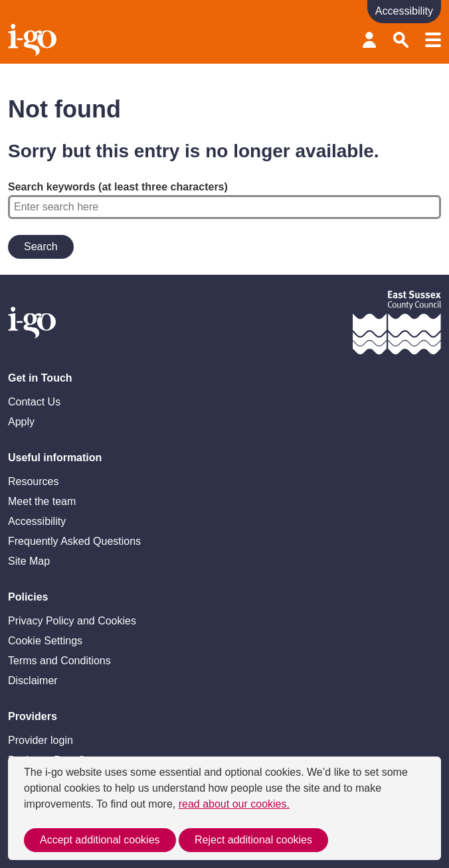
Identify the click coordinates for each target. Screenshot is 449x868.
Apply (21, 422)
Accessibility (37, 521)
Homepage (34, 40)
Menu (433, 40)
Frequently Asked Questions (74, 541)
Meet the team (42, 501)
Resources (33, 481)
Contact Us (34, 402)
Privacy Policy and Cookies (72, 621)
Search (401, 40)
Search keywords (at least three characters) (224, 200)
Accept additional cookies (100, 840)
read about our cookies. (234, 804)
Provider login (369, 40)
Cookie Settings (45, 641)
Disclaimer (33, 681)
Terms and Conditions (59, 661)
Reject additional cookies (253, 840)
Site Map (29, 561)
